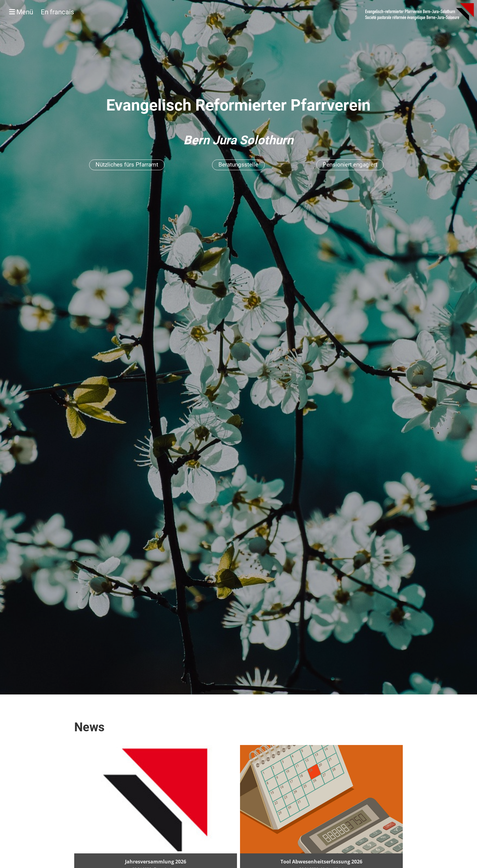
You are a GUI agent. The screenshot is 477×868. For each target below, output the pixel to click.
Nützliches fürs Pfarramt (127, 165)
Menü (42, 12)
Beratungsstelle (238, 165)
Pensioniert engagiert (350, 165)
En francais (57, 12)
